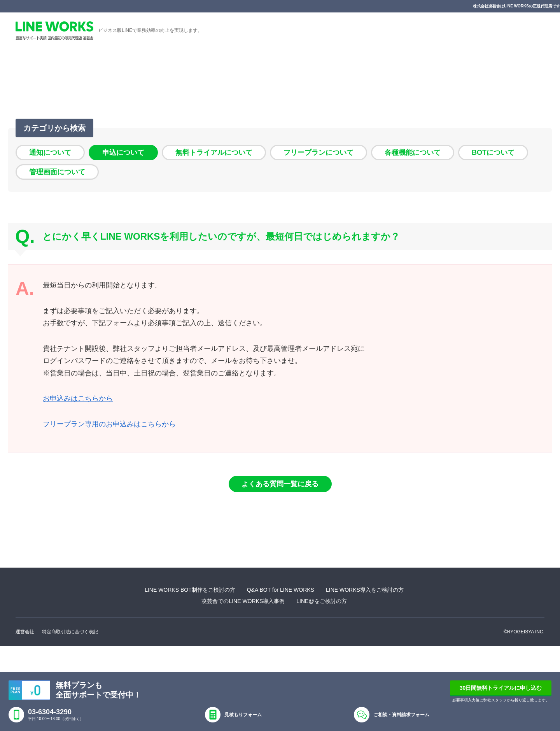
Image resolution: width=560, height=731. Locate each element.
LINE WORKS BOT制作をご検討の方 (190, 590)
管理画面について (57, 172)
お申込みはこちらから (78, 398)
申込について (123, 153)
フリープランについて (318, 153)
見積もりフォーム (243, 715)
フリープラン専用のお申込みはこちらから (109, 424)
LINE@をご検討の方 (321, 601)
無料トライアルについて (214, 153)
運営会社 (25, 632)
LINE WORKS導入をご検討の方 (365, 590)
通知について (50, 153)
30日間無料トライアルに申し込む (501, 688)
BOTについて (493, 153)
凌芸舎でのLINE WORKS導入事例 (243, 601)
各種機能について (413, 153)
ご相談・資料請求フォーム (401, 715)
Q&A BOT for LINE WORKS (281, 590)
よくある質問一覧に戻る (280, 484)
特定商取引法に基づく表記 (70, 632)
